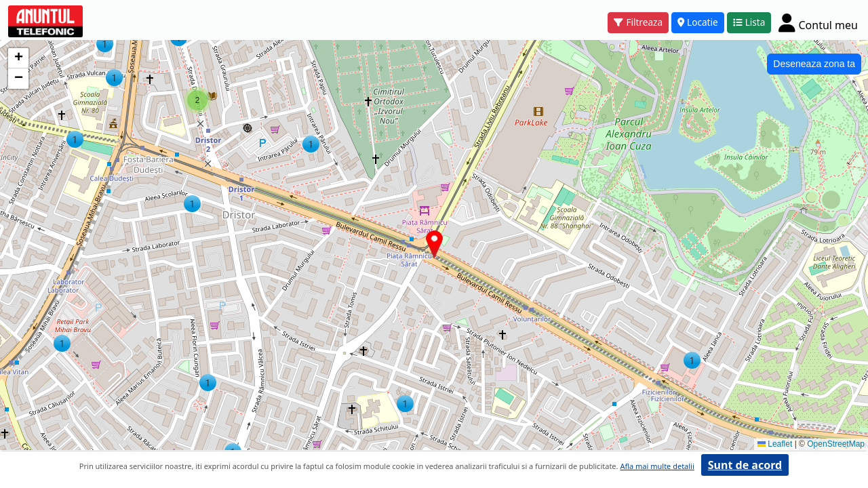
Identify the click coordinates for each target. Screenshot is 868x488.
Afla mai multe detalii (657, 466)
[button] (692, 360)
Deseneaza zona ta (814, 64)
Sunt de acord (745, 465)
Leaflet (775, 444)
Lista (749, 22)
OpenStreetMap (836, 444)
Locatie (698, 22)
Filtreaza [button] (638, 22)
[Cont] (818, 22)
